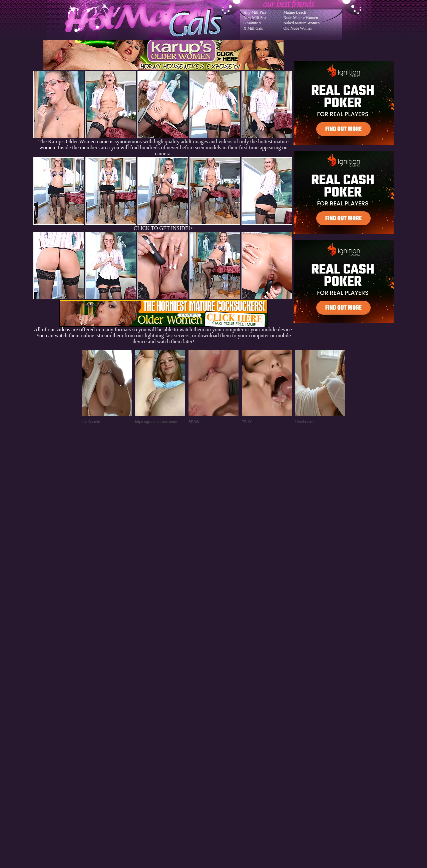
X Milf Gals (253, 28)
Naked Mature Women (302, 23)
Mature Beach (295, 12)
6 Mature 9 (252, 23)
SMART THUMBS (225, 734)
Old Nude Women (298, 28)
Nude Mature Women (301, 18)
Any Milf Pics (255, 12)
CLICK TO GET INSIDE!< (163, 228)
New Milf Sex (255, 18)
